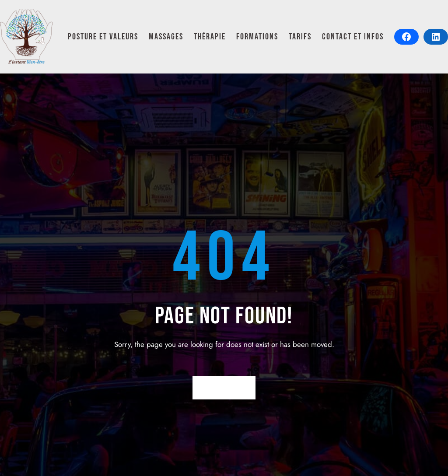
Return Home (224, 388)
